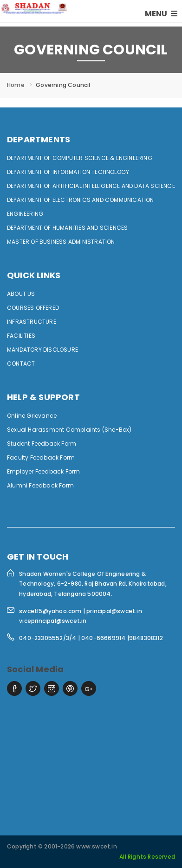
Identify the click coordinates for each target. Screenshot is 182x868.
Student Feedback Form (42, 444)
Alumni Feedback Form (40, 485)
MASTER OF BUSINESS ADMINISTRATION (61, 242)
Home (16, 85)
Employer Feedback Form (43, 471)
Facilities (21, 336)
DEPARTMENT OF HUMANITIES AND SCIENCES (67, 228)
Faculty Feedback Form (41, 457)
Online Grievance (32, 416)
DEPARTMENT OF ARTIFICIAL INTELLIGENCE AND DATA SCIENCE (91, 186)
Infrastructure (32, 322)
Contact (21, 364)
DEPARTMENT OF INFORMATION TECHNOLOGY (68, 172)
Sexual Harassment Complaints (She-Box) (69, 430)
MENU (161, 14)
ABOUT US (21, 294)
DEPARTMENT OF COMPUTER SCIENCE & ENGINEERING (80, 158)
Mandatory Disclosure (42, 350)
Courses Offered (33, 308)
